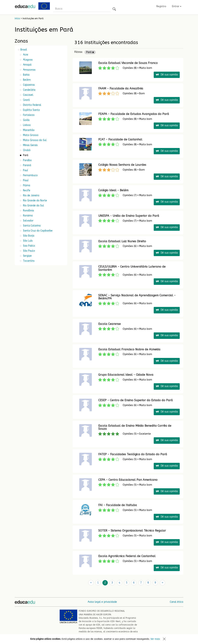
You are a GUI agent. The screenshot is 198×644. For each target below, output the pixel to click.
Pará (90, 52)
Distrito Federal (32, 105)
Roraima (27, 216)
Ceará (26, 100)
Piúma (26, 185)
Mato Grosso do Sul (34, 140)
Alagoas (27, 60)
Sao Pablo (29, 246)
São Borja (28, 236)
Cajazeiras (29, 85)
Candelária (29, 90)
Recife (26, 190)
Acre (25, 55)
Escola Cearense (109, 324)
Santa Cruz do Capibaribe (37, 231)
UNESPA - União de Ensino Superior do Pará (129, 216)
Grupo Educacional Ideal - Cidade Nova (126, 375)
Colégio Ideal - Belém (113, 190)
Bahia (26, 75)
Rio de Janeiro (31, 195)
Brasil (24, 50)
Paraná (27, 165)
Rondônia (28, 211)
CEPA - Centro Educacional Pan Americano (128, 480)
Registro (161, 6)
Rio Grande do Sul (33, 206)
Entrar (177, 6)
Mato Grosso (30, 135)
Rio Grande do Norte (35, 201)
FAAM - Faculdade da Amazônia (121, 88)
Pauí (25, 170)
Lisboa (26, 125)
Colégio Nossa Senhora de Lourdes (122, 165)
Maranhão (28, 130)
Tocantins (28, 261)
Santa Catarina (31, 226)
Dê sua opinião (167, 75)
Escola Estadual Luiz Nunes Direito (122, 241)
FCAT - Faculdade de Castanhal (120, 139)
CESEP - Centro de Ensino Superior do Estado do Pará (135, 400)
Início (17, 18)
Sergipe (27, 256)
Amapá (27, 65)
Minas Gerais (30, 145)
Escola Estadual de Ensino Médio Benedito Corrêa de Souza (135, 427)
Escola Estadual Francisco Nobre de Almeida (129, 349)
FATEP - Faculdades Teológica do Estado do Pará (133, 454)
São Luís (27, 241)
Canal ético (177, 602)
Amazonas (29, 70)
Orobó (26, 150)
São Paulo (29, 251)
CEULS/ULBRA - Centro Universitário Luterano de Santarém (132, 268)
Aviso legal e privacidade (102, 602)
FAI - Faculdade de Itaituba (118, 505)
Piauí (25, 180)
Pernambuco (30, 175)
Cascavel (28, 95)
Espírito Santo (31, 110)
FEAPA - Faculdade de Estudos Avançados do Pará (134, 114)
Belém (26, 80)
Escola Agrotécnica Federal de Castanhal (127, 556)
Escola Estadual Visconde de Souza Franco (128, 63)
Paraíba (27, 160)
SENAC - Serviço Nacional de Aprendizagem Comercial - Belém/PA (137, 297)
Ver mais (155, 639)
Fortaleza (28, 115)
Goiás (26, 120)
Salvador (28, 221)
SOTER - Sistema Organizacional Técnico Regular (132, 531)
